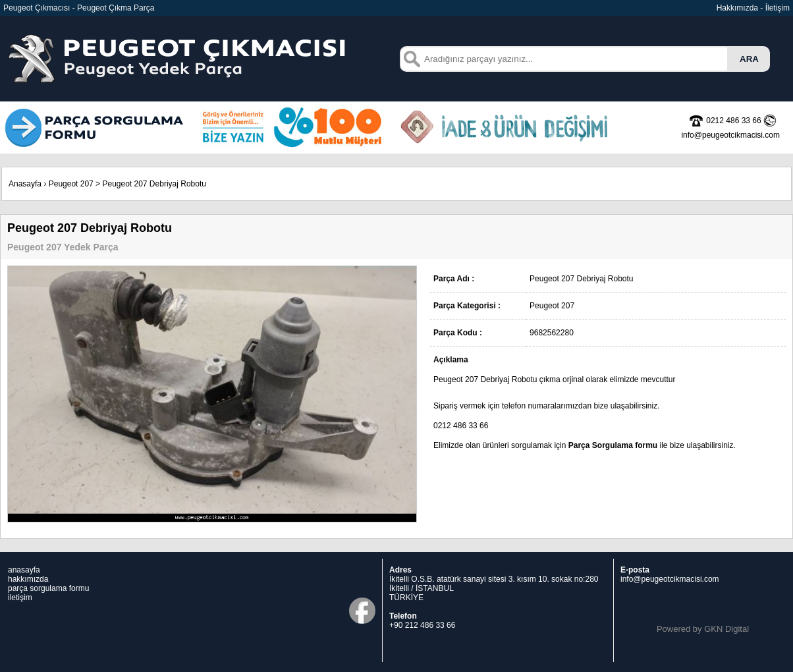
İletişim (778, 8)
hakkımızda (28, 579)
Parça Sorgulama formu (613, 445)
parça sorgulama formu (48, 588)
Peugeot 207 (71, 184)
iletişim (20, 598)
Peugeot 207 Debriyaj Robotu (154, 184)
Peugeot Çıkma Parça (116, 8)
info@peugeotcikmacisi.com (670, 579)
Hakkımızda (737, 8)
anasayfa (24, 570)
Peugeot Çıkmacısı (37, 8)
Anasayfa (25, 184)
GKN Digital (726, 629)
